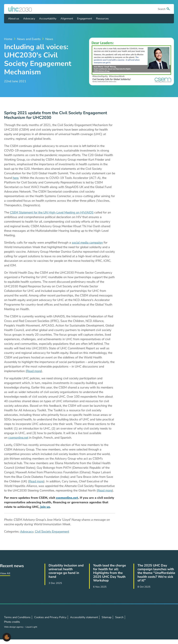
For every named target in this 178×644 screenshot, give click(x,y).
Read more (34, 371)
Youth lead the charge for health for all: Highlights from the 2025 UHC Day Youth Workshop (109, 573)
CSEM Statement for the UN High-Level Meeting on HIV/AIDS (52, 212)
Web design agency (14, 627)
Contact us (168, 622)
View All (5, 573)
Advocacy (27, 532)
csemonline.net (18, 438)
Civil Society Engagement (52, 532)
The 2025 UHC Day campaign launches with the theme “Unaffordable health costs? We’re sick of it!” (156, 573)
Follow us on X (153, 622)
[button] (7, 637)
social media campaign (87, 243)
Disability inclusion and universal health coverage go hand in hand (66, 571)
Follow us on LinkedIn (161, 622)
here (16, 178)
